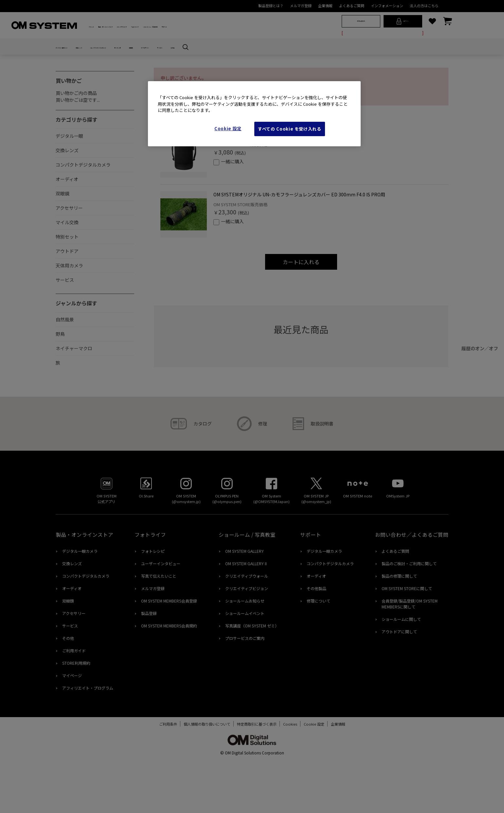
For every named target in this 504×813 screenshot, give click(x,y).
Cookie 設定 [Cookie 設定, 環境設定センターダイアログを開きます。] (228, 128)
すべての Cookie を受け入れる (290, 129)
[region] (254, 114)
